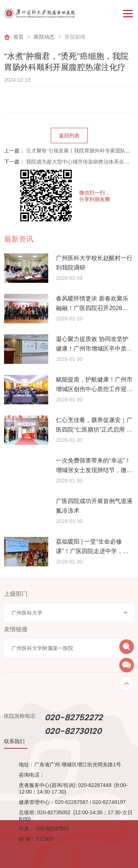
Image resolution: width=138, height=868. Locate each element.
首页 (18, 37)
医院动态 (44, 37)
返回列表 (69, 136)
